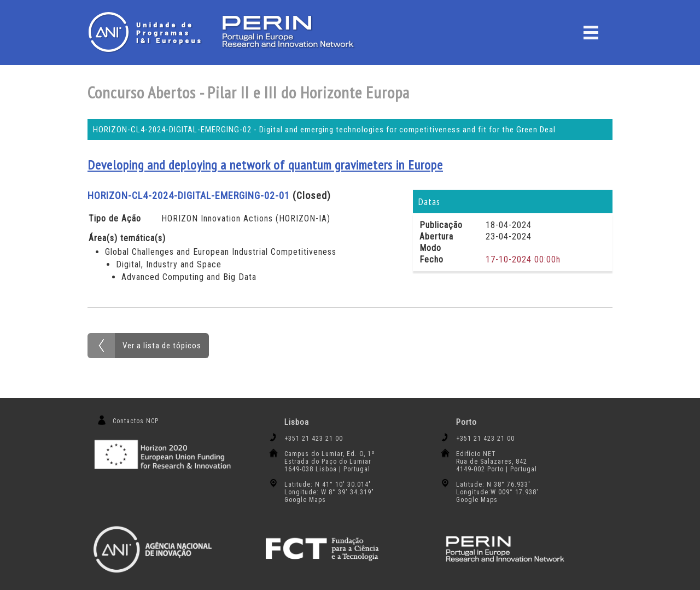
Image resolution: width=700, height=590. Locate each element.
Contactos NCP (136, 421)
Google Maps (305, 500)
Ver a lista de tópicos (162, 346)
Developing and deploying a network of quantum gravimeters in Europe (265, 165)
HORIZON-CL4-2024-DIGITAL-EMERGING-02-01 (189, 195)
